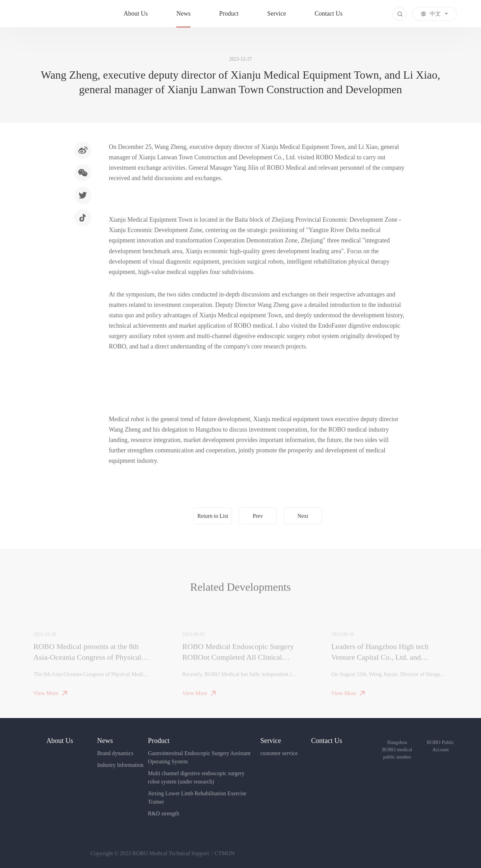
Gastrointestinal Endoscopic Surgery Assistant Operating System (199, 757)
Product (229, 14)
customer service (279, 753)
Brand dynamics (115, 753)
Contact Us (329, 14)
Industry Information (120, 765)
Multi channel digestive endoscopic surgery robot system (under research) (196, 777)
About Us (136, 14)
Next (303, 516)
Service (277, 14)
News (183, 14)
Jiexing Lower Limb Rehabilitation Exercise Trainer (197, 798)
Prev (258, 516)
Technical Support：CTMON (202, 853)
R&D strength (164, 813)
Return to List (213, 516)
